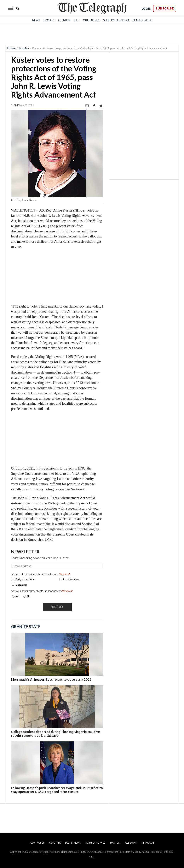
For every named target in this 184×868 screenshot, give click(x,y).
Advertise (55, 843)
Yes (17, 596)
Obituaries (91, 20)
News (36, 20)
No (29, 596)
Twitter (115, 843)
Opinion (64, 20)
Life (77, 20)
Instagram (147, 843)
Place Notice (142, 20)
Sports (49, 20)
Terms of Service (95, 843)
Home (11, 48)
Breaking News (72, 579)
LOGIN (146, 9)
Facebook (130, 843)
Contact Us (37, 843)
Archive (24, 48)
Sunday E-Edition (116, 20)
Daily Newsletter (25, 579)
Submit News (73, 843)
